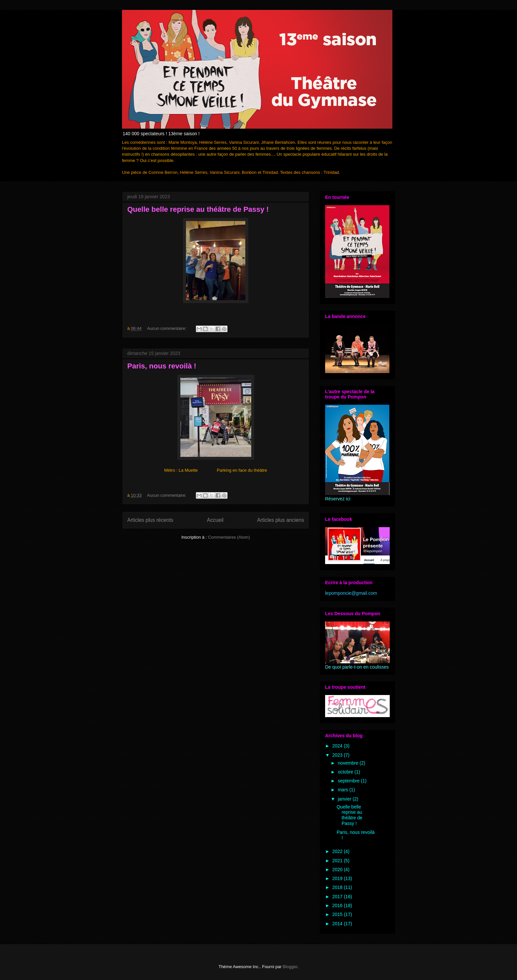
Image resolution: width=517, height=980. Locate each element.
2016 (338, 905)
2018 (338, 887)
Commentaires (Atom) (229, 537)
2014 (338, 924)
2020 (338, 869)
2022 (338, 851)
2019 (338, 878)
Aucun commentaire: (167, 328)
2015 (338, 914)
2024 (338, 746)
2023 (338, 755)
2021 (338, 861)
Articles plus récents (150, 520)
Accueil (215, 520)
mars (343, 790)
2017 (338, 897)
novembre (349, 763)
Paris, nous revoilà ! (162, 366)
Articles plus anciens (281, 520)
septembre (349, 781)
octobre (346, 772)
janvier (345, 799)
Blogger (290, 967)
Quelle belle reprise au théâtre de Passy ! (198, 209)
